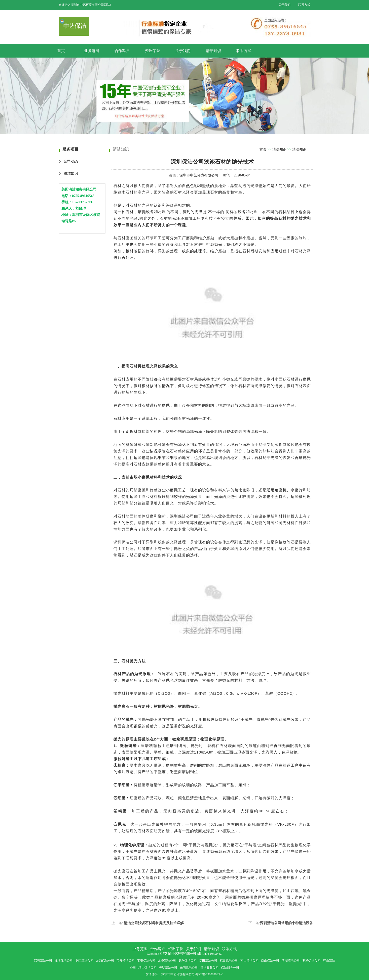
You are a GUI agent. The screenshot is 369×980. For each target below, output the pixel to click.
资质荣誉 (153, 51)
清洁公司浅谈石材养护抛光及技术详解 (154, 923)
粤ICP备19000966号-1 (210, 974)
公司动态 (71, 161)
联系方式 (304, 5)
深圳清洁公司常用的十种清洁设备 (286, 923)
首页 (61, 51)
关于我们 (284, 5)
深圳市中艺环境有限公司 (199, 175)
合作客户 (122, 51)
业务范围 (92, 51)
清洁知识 (213, 51)
